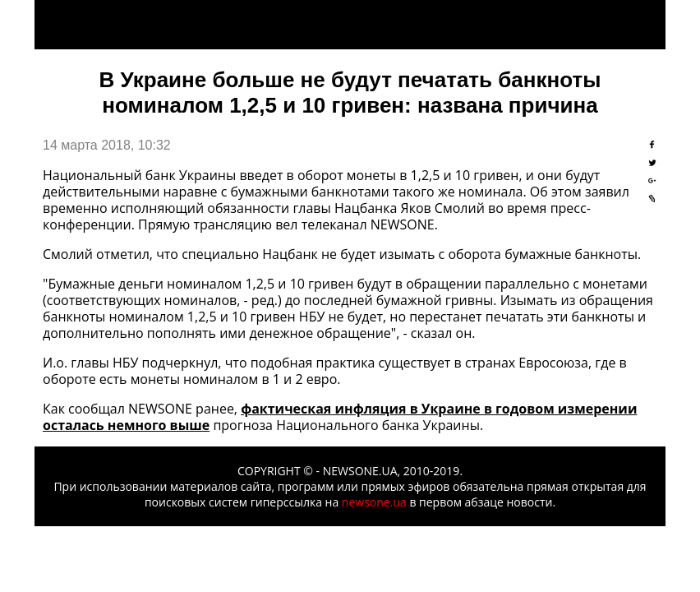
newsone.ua (374, 502)
